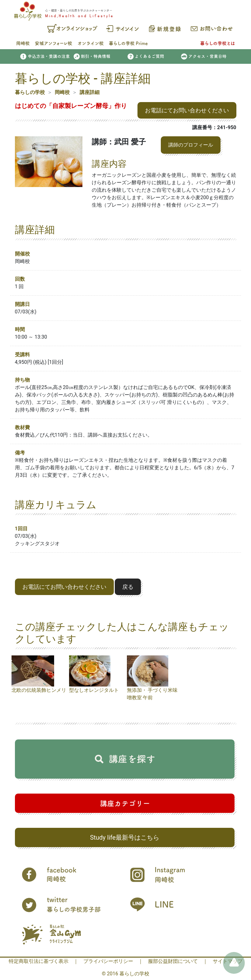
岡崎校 (62, 92)
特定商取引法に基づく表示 (39, 961)
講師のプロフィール (191, 145)
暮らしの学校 (30, 92)
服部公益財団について (173, 961)
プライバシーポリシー (108, 961)
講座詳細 (90, 92)
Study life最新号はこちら (124, 837)
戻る (128, 587)
